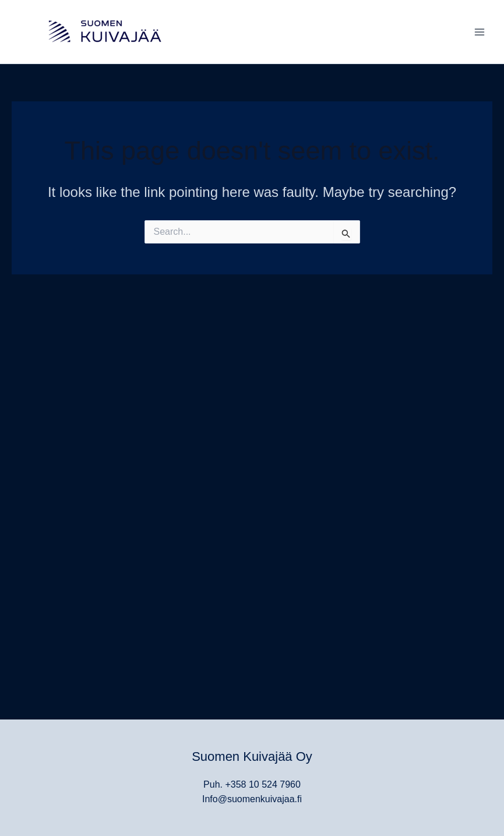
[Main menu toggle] (480, 32)
